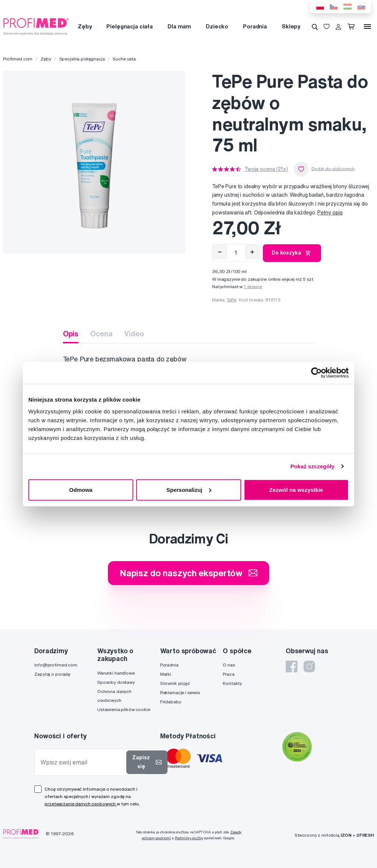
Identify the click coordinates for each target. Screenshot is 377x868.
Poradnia (255, 26)
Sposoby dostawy (116, 682)
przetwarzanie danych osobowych (81, 804)
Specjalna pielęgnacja (82, 59)
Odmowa (81, 489)
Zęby (85, 26)
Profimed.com (18, 59)
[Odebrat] (220, 252)
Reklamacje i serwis (180, 692)
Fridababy (171, 702)
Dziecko (217, 26)
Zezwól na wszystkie (296, 489)
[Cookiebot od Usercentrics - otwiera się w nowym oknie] (316, 373)
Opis (71, 334)
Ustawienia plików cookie (124, 709)
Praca (228, 674)
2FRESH (365, 835)
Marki (166, 674)
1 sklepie (253, 286)
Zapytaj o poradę (52, 674)
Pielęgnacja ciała (130, 26)
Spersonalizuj (189, 489)
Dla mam (179, 26)
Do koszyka (292, 253)
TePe (231, 300)
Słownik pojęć (175, 683)
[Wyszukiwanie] (315, 27)
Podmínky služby (189, 838)
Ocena (101, 334)
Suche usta (124, 59)
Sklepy (291, 26)
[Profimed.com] (36, 26)
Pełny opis (330, 213)
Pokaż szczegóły (313, 466)
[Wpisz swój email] (82, 762)
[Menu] (367, 27)
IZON (346, 835)
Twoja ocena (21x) (266, 169)
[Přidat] (252, 252)
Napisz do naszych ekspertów (188, 573)
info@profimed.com (56, 665)
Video (134, 334)
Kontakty (232, 683)
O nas (229, 665)
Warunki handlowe (116, 673)
